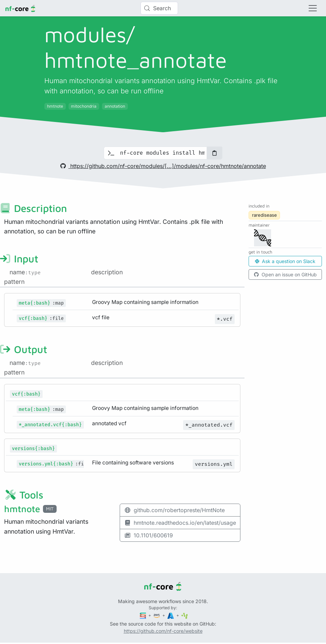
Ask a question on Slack (285, 261)
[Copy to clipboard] (214, 153)
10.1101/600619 (149, 535)
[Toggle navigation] (313, 8)
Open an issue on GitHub (285, 274)
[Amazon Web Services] (157, 615)
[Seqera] (144, 615)
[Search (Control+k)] (159, 8)
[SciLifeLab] (185, 615)
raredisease (264, 215)
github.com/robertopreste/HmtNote (174, 510)
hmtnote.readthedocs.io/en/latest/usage (180, 523)
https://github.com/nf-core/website (163, 631)
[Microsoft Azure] (171, 615)
